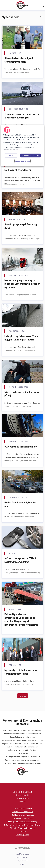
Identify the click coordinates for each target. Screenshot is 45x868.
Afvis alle (11, 156)
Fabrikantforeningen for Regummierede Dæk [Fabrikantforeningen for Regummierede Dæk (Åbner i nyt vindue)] (23, 825)
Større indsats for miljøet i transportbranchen (19, 60)
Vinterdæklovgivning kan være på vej (22, 394)
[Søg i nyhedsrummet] (42, 5)
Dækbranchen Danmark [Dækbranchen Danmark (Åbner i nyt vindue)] (23, 808)
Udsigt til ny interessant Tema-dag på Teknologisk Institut (22, 338)
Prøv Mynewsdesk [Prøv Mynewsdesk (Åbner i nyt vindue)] (22, 854)
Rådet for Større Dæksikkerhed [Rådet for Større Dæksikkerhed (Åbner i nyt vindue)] (22, 828)
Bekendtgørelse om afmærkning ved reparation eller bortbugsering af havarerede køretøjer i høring (21, 619)
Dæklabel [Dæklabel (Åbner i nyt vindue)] (22, 831)
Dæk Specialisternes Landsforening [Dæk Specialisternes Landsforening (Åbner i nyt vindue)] (23, 821)
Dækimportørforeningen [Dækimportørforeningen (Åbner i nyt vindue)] (22, 818)
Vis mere (23, 696)
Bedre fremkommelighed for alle (20, 504)
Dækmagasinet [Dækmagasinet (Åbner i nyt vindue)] (22, 835)
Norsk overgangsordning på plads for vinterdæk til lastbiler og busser (22, 284)
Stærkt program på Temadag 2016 (21, 226)
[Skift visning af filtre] (41, 17)
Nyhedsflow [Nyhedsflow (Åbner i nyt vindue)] (23, 860)
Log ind (22, 864)
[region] (22, 145)
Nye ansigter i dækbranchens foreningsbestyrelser (21, 672)
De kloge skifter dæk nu (18, 170)
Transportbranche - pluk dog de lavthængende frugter (22, 116)
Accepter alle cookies (30, 156)
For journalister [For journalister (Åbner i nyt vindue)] (23, 857)
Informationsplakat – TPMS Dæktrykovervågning (20, 560)
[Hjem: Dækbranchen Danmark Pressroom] (22, 5)
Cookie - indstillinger (22, 161)
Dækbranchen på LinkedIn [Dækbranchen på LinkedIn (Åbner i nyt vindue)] (23, 812)
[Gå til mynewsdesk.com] (22, 848)
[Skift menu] (4, 5)
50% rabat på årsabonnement (21, 447)
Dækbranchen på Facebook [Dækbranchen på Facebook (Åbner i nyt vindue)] (23, 815)
